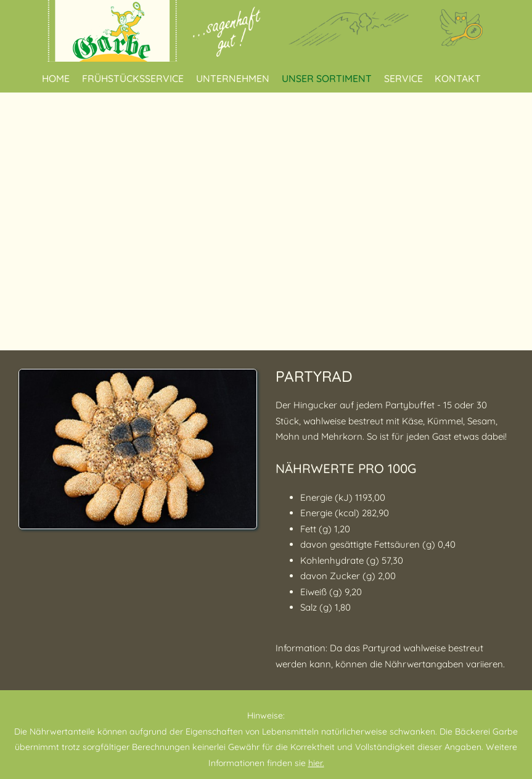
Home (56, 78)
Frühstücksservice (133, 78)
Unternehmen (233, 78)
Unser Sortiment (327, 78)
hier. (316, 763)
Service (403, 78)
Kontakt (458, 78)
